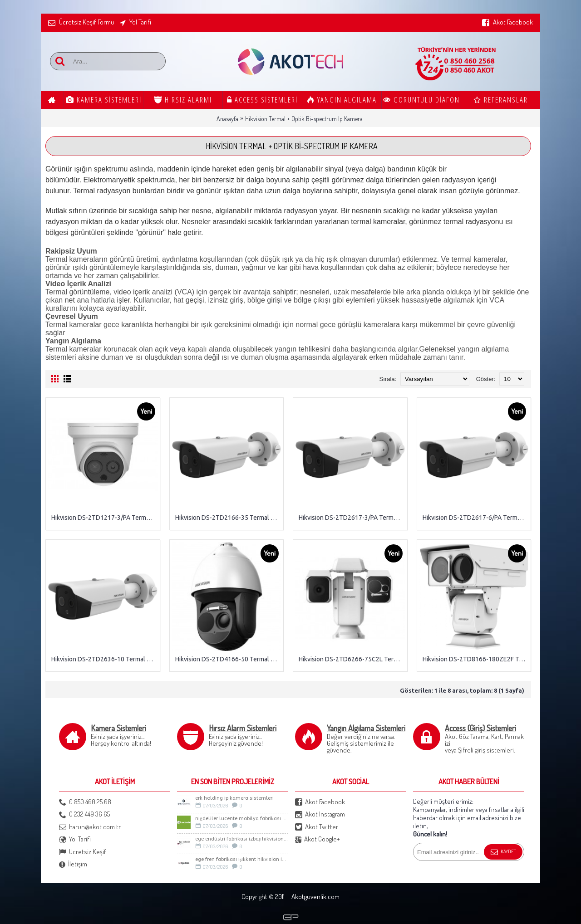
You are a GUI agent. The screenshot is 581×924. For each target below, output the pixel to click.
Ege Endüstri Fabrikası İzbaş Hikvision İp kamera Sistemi (242, 839)
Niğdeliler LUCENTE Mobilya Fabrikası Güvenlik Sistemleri (242, 819)
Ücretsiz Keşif (83, 852)
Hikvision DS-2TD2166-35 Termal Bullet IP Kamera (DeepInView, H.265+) (228, 518)
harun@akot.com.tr (90, 827)
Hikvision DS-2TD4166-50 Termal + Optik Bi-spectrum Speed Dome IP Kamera (228, 659)
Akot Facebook (320, 802)
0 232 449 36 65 (84, 814)
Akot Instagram (320, 814)
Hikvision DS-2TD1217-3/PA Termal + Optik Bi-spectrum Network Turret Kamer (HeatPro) (104, 518)
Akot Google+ (318, 839)
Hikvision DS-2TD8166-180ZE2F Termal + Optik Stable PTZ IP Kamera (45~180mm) (476, 659)
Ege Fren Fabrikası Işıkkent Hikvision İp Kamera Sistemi (242, 859)
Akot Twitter (317, 827)
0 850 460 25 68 (85, 802)
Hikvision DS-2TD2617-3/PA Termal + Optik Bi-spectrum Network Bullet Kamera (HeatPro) (352, 518)
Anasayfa (227, 119)
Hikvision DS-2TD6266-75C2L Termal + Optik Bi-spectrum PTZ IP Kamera (352, 659)
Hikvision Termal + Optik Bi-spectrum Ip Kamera (304, 119)
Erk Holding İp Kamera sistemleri (234, 798)
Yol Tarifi (75, 839)
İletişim (73, 864)
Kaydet (503, 852)
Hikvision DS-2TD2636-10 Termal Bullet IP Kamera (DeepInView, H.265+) (104, 659)
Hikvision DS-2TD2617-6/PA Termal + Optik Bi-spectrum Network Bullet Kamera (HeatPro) (476, 518)
